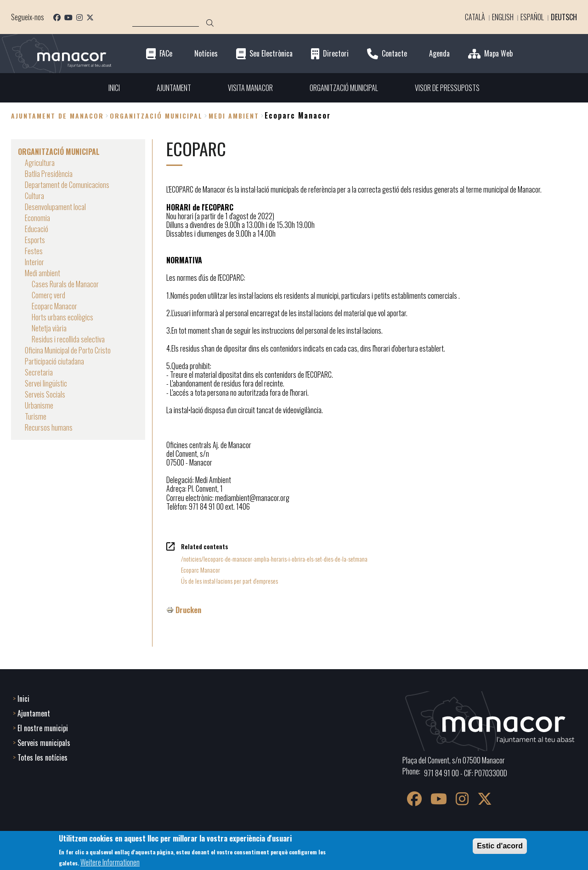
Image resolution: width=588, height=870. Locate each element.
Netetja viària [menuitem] (49, 328)
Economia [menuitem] (37, 218)
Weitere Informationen (110, 862)
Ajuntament (34, 713)
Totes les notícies (42, 757)
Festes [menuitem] (34, 251)
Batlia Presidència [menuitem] (49, 174)
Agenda (439, 54)
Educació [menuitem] (37, 229)
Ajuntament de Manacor (57, 116)
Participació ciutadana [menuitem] (54, 361)
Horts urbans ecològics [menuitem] (62, 317)
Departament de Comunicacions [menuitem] (67, 185)
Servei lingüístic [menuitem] (46, 383)
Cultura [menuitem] (34, 196)
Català (475, 17)
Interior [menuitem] (34, 262)
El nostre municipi (43, 728)
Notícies (206, 54)
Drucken (188, 610)
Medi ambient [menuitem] (42, 273)
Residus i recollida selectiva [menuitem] (68, 339)
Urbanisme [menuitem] (39, 405)
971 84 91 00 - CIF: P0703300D (466, 773)
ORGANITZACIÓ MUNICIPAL (156, 116)
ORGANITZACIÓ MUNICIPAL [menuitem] (344, 88)
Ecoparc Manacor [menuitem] (54, 306)
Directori (336, 54)
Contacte (394, 54)
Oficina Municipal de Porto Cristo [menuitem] (68, 350)
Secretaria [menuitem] (39, 372)
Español (532, 17)
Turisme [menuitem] (36, 416)
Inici (23, 699)
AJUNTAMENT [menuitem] (174, 88)
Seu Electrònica (271, 54)
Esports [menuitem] (35, 240)
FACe (166, 54)
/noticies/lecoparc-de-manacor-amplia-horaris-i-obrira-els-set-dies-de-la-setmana (274, 559)
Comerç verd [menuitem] (48, 295)
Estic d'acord (500, 846)
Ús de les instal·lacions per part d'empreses (229, 581)
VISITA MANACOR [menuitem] (250, 88)
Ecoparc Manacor (201, 570)
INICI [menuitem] (114, 88)
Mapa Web (498, 54)
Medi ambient (234, 116)
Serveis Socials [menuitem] (45, 394)
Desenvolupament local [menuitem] (55, 207)
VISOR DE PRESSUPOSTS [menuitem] (447, 88)
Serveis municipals (44, 743)
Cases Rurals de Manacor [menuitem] (65, 284)
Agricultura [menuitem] (40, 163)
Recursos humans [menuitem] (49, 427)
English (503, 17)
